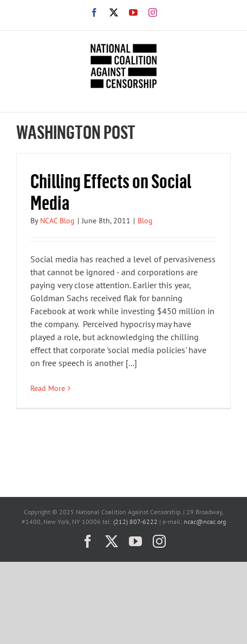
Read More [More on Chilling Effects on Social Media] (48, 388)
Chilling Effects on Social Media (111, 191)
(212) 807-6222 (135, 522)
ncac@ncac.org (205, 522)
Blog (145, 221)
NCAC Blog (57, 221)
